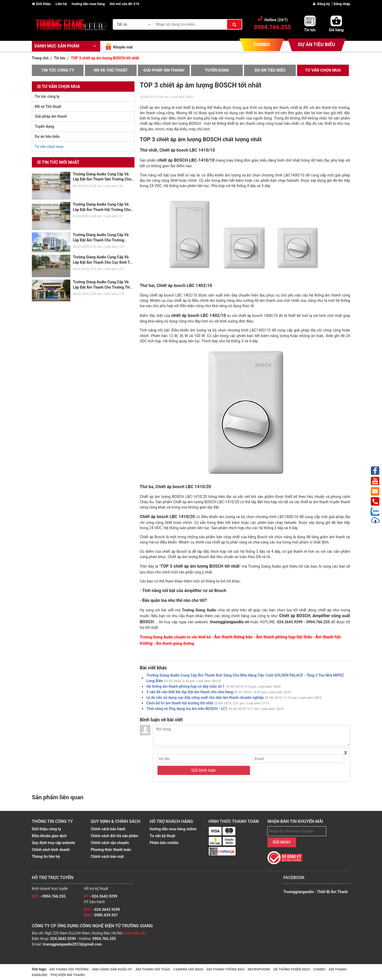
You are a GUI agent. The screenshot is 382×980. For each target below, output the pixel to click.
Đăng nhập (342, 4)
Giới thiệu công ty (46, 829)
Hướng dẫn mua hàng (89, 4)
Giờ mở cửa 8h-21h (124, 4)
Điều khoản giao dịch (49, 836)
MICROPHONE (259, 969)
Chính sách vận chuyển (110, 843)
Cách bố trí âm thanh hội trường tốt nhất (208, 703)
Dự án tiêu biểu (270, 70)
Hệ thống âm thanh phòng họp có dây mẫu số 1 (214, 686)
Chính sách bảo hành (108, 829)
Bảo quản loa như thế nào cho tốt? (175, 600)
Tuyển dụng (217, 70)
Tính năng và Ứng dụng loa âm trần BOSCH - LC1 (215, 709)
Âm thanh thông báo (233, 637)
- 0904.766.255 (49, 896)
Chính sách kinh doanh (51, 850)
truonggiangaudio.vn (229, 622)
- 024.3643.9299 (101, 896)
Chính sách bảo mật (107, 857)
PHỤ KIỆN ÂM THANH (68, 975)
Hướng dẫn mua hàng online (173, 829)
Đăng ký (324, 4)
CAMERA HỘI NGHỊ (189, 969)
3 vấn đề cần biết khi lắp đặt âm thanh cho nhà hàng (219, 692)
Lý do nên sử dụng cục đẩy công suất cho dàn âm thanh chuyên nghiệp (234, 698)
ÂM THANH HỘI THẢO (153, 969)
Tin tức (310, 30)
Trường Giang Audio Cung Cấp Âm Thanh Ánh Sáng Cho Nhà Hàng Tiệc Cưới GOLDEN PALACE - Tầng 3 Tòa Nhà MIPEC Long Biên (245, 678)
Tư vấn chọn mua (323, 70)
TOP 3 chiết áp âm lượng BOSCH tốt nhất (200, 566)
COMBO (262, 44)
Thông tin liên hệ (46, 857)
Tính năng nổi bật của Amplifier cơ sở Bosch (184, 591)
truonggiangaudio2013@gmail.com (72, 944)
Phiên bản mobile (164, 843)
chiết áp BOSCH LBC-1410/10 (186, 160)
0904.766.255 (104, 939)
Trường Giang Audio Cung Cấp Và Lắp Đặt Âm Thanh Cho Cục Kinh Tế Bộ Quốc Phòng (102, 262)
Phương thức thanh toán (111, 850)
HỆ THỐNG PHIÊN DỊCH (292, 969)
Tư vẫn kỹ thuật (162, 836)
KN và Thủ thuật (111, 70)
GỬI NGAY (282, 842)
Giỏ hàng (336, 30)
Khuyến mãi (123, 47)
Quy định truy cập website (53, 843)
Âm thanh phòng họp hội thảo (284, 637)
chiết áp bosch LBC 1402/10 (198, 315)
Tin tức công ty (58, 70)
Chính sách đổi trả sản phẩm (114, 836)
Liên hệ (62, 4)
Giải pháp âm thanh (164, 70)
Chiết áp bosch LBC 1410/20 (167, 517)
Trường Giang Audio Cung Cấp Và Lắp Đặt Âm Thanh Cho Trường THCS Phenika (101, 240)
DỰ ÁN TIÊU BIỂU (317, 44)
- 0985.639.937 (101, 915)
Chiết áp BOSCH (295, 616)
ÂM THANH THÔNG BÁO (226, 969)
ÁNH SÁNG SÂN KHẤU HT (112, 969)
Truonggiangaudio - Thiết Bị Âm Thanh (316, 892)
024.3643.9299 (63, 939)
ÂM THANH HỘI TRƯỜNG (70, 969)
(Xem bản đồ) (135, 933)
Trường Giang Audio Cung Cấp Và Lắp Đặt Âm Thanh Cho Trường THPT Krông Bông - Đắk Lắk (104, 287)
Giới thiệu (42, 4)
